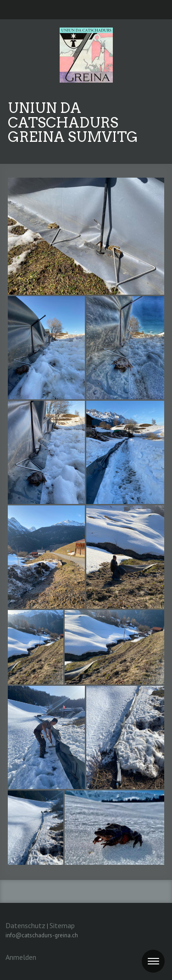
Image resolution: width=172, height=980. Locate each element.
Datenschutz (25, 925)
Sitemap (62, 925)
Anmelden (21, 957)
